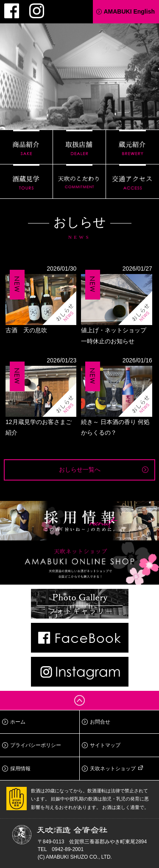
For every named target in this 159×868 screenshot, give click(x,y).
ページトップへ (79, 700)
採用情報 (20, 769)
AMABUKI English (129, 11)
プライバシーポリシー (36, 745)
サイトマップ (105, 745)
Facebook (12, 11)
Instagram (37, 11)
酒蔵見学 (26, 181)
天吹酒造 (80, 70)
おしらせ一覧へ (80, 469)
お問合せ (100, 722)
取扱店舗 (79, 147)
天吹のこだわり (79, 181)
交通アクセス (132, 181)
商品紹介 (26, 147)
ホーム (18, 722)
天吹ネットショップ (113, 769)
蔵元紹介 (132, 147)
